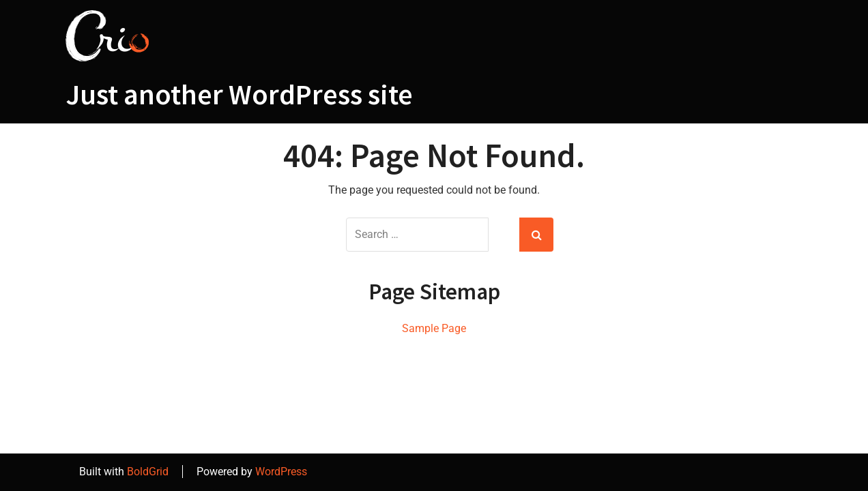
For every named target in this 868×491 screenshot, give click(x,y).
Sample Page (434, 328)
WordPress (281, 472)
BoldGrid (148, 472)
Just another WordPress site (239, 94)
